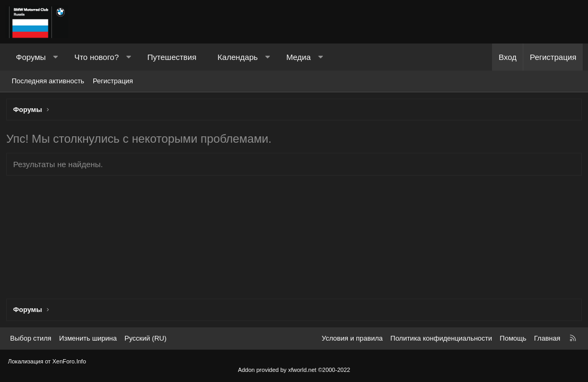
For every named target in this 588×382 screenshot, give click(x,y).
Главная (547, 338)
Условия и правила (352, 338)
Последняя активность (48, 81)
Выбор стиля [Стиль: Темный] (31, 338)
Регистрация (113, 81)
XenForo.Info (69, 361)
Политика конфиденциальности (441, 338)
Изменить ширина (88, 338)
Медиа (299, 57)
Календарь (238, 57)
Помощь (513, 338)
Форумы (31, 57)
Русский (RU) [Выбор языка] (146, 338)
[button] (55, 57)
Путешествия (172, 57)
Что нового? (96, 57)
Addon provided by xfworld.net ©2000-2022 (294, 370)
